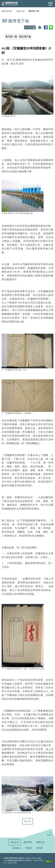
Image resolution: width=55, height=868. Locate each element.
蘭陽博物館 (7, 11)
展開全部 (15, 842)
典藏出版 (20, 11)
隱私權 (29, 848)
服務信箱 (41, 842)
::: (1, 20)
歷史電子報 (25, 37)
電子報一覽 (11, 37)
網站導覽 (28, 842)
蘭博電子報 (34, 11)
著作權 (39, 848)
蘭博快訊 (17, 848)
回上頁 (28, 821)
